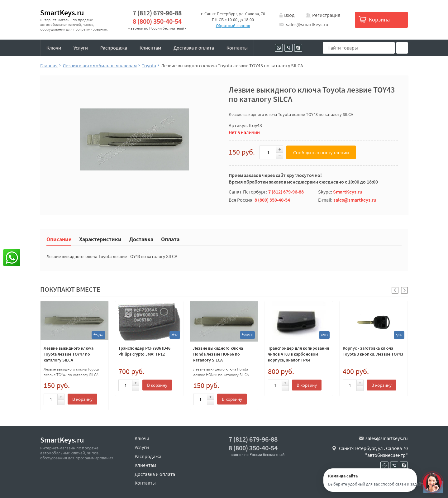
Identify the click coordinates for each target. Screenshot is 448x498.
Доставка (141, 239)
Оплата (170, 239)
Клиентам (150, 48)
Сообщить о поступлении (321, 152)
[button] (404, 290)
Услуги (81, 48)
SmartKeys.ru (62, 13)
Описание (59, 239)
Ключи (54, 48)
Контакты (237, 48)
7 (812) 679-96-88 (157, 13)
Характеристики (100, 239)
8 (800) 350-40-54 (157, 21)
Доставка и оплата (194, 48)
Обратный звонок (233, 26)
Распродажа (114, 48)
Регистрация (326, 15)
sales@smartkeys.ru (307, 24)
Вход (289, 15)
